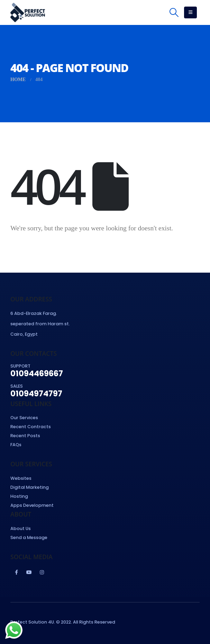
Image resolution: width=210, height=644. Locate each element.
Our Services (24, 418)
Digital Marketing (30, 487)
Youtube (29, 572)
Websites (21, 478)
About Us (21, 528)
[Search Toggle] (174, 13)
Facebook (16, 572)
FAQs (16, 445)
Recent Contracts (31, 427)
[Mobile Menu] (190, 12)
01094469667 (37, 373)
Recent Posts (25, 436)
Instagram (42, 572)
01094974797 (36, 394)
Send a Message (29, 537)
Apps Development (32, 505)
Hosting (19, 496)
